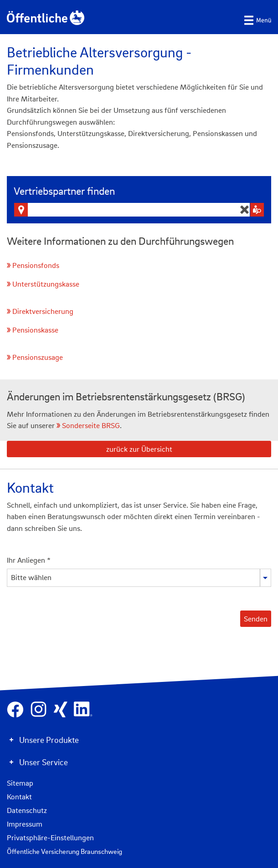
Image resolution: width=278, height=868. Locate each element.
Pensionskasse (35, 330)
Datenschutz (27, 810)
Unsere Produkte (49, 740)
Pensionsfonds (36, 265)
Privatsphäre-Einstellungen (50, 838)
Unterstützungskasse (46, 284)
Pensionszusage (38, 357)
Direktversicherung (43, 311)
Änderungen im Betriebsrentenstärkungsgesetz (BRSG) (126, 396)
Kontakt (19, 797)
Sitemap (20, 783)
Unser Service (44, 762)
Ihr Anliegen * (29, 560)
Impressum (25, 824)
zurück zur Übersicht (139, 449)
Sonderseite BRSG (91, 425)
